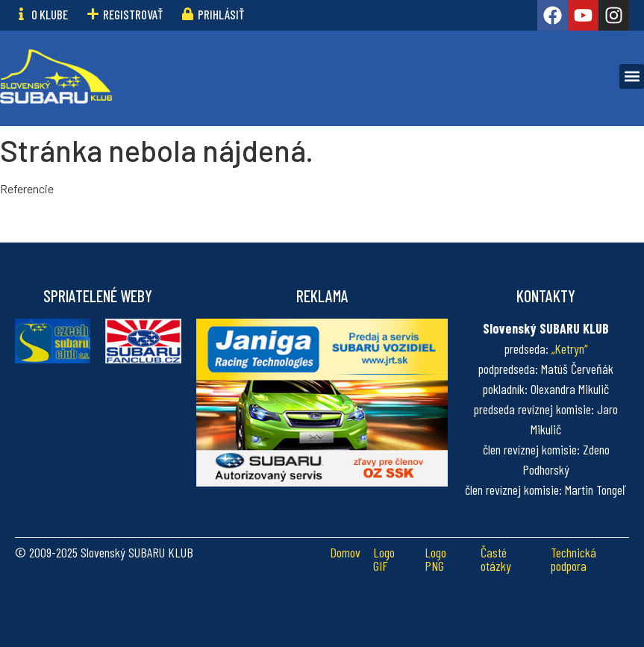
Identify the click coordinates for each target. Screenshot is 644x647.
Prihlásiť (221, 14)
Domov (345, 552)
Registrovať (133, 14)
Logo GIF (384, 559)
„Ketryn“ (570, 348)
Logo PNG (435, 559)
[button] (632, 76)
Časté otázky (496, 559)
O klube (50, 14)
